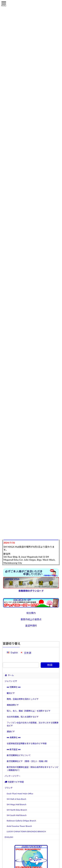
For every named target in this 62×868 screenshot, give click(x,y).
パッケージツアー (12, 776)
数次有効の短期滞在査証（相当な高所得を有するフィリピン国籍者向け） (33, 769)
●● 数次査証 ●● (14, 749)
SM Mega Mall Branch (17, 804)
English (14, 652)
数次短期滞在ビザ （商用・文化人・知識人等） (28, 761)
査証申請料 (31, 626)
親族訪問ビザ (13, 705)
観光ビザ (11, 693)
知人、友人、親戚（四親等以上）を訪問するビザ (29, 711)
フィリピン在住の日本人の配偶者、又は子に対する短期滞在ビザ (33, 724)
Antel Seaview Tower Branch (19, 826)
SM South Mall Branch (17, 815)
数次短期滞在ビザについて (19, 755)
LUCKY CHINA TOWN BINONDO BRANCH (26, 832)
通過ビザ (11, 732)
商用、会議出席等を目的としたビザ (23, 699)
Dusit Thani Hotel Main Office (20, 794)
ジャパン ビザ (11, 681)
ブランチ (9, 788)
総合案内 (31, 613)
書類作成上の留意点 (31, 619)
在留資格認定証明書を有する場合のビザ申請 (27, 744)
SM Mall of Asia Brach (17, 799)
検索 (50, 665)
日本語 (28, 653)
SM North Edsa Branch (17, 810)
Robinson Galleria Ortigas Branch (21, 821)
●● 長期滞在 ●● (14, 738)
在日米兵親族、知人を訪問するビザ (23, 717)
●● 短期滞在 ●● (14, 687)
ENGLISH (9, 837)
